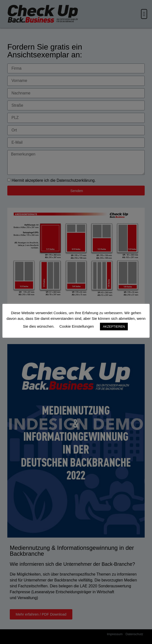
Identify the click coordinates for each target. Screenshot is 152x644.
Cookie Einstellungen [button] (77, 326)
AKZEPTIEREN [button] (114, 327)
